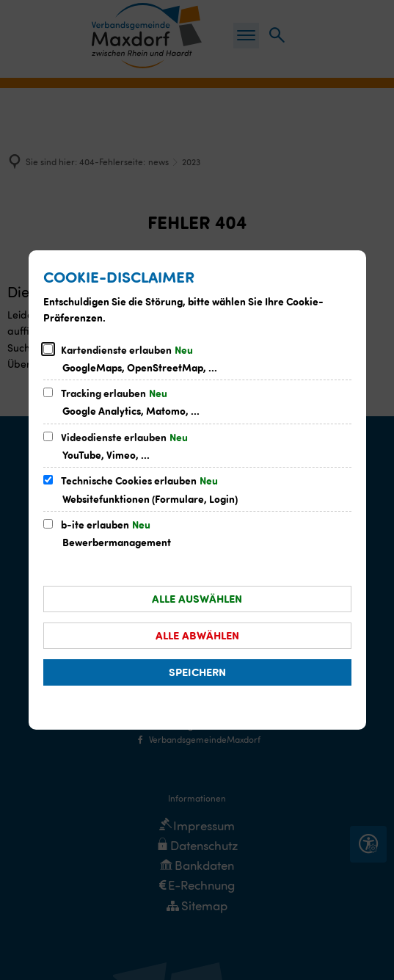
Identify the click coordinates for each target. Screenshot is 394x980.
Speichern (197, 672)
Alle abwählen (197, 635)
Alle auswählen (197, 598)
